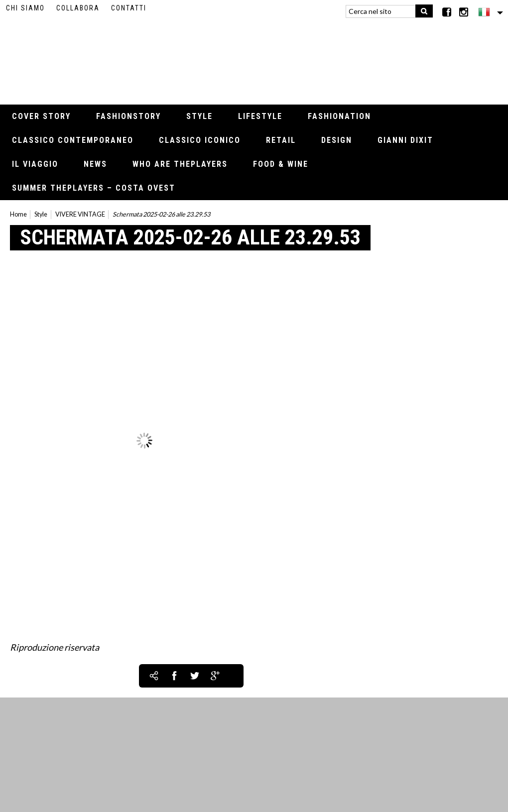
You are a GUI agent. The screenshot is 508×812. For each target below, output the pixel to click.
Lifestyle (260, 116)
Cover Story (41, 116)
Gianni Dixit (405, 140)
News (95, 164)
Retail (281, 140)
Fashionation (339, 116)
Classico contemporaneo (73, 140)
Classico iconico (200, 140)
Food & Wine (281, 164)
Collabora (78, 8)
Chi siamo (25, 8)
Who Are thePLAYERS (180, 164)
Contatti (129, 8)
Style (199, 116)
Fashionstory (128, 116)
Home (18, 214)
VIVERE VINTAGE (80, 214)
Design (337, 140)
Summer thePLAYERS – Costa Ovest (94, 188)
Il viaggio (35, 164)
